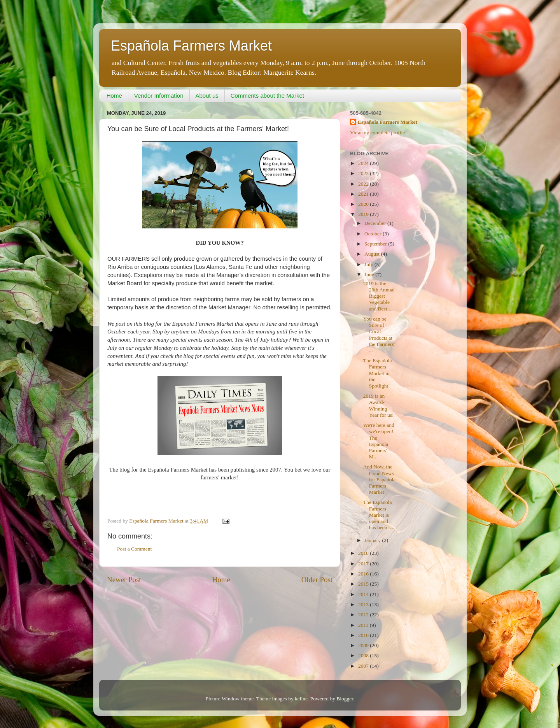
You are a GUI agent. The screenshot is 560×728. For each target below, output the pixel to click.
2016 (364, 574)
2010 (364, 635)
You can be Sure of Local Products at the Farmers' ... (379, 335)
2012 (364, 615)
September (376, 244)
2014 (364, 594)
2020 (364, 204)
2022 (364, 184)
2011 (364, 625)
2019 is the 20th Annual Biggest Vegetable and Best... (379, 296)
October (374, 234)
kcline (301, 699)
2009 (364, 645)
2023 (364, 173)
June (370, 275)
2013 (364, 604)
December (376, 223)
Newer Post (124, 580)
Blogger (345, 699)
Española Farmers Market (191, 46)
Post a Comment (134, 549)
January (373, 540)
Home (114, 96)
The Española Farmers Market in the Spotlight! (378, 373)
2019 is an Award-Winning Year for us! (379, 405)
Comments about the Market (267, 96)
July (369, 264)
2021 (364, 194)
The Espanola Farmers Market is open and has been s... (379, 515)
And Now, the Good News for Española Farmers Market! (380, 479)
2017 (364, 564)
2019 (364, 214)
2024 (364, 163)
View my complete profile (377, 132)
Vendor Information (159, 96)
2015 (364, 584)
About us (207, 96)
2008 (364, 655)
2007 (364, 666)
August (373, 254)
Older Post (317, 580)
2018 (364, 553)
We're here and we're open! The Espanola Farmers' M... (379, 441)
